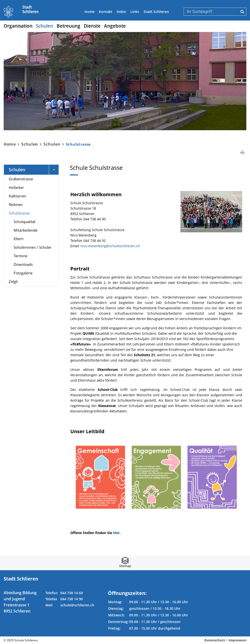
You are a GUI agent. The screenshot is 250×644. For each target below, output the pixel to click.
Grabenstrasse (21, 179)
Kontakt (106, 12)
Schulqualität (25, 222)
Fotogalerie (23, 273)
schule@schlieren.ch (77, 605)
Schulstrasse (30, 213)
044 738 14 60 (72, 593)
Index (121, 12)
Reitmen (16, 204)
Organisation (18, 26)
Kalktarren (17, 196)
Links (135, 12)
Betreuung (68, 26)
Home (89, 12)
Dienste (92, 26)
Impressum (237, 640)
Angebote (115, 26)
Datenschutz (215, 640)
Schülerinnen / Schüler (33, 247)
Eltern (19, 239)
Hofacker (16, 187)
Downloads (23, 264)
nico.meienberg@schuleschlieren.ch (110, 246)
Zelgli (13, 281)
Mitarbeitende (26, 230)
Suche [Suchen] (242, 11)
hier (116, 533)
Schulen (45, 26)
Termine (21, 256)
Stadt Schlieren (156, 12)
